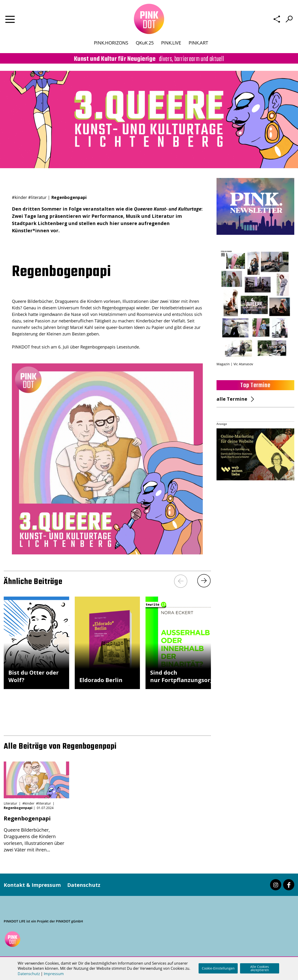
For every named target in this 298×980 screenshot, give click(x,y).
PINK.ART (198, 43)
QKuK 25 (145, 43)
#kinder (19, 197)
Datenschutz (84, 885)
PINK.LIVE (171, 43)
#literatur (37, 197)
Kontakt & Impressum (32, 885)
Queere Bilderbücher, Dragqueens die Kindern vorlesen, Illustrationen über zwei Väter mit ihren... (36, 834)
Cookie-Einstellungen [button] (218, 968)
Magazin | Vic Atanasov (235, 364)
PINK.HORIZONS (111, 43)
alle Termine (232, 399)
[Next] (204, 581)
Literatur (10, 803)
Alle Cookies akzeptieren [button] (260, 968)
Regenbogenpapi (119, 308)
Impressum (54, 974)
